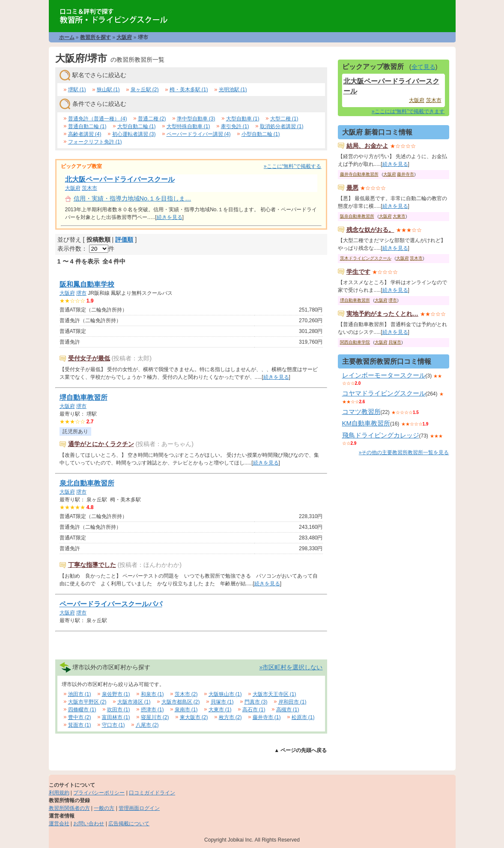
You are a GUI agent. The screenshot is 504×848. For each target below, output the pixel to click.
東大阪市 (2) (194, 717)
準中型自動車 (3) (196, 119)
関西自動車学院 (355, 342)
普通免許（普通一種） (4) (98, 119)
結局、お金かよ (367, 146)
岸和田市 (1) (292, 702)
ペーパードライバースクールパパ (111, 604)
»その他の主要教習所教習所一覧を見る (404, 452)
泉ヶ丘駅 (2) (145, 90)
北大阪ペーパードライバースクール (120, 179)
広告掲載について (129, 824)
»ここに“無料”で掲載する (293, 166)
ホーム (67, 37)
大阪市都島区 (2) (181, 702)
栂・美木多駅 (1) (189, 90)
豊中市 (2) (80, 717)
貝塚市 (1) (222, 702)
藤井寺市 (406, 174)
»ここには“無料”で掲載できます (408, 111)
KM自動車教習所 (366, 423)
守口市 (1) (113, 725)
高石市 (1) (254, 710)
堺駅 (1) (77, 90)
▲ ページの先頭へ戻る (300, 750)
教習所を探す (95, 37)
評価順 (124, 240)
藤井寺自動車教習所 (359, 174)
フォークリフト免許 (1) (95, 142)
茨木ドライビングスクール (366, 258)
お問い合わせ (89, 824)
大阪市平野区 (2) (87, 702)
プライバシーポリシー (99, 793)
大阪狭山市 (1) (225, 694)
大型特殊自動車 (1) (188, 126)
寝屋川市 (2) (155, 717)
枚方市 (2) (230, 717)
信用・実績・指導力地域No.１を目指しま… (133, 198)
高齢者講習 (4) (85, 134)
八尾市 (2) (147, 725)
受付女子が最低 (89, 358)
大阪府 (124, 37)
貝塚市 (395, 342)
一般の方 (104, 808)
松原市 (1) (303, 717)
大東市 (399, 216)
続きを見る (170, 217)
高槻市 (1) (288, 710)
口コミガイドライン (152, 793)
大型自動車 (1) (243, 119)
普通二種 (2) (152, 119)
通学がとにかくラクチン (101, 444)
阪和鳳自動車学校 (87, 284)
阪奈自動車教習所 (357, 216)
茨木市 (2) (186, 694)
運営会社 (59, 824)
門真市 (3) (256, 702)
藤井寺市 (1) (267, 717)
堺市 (81, 293)
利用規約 (59, 793)
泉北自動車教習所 (87, 483)
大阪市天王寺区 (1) (274, 694)
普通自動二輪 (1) (87, 126)
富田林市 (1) (116, 717)
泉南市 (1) (186, 710)
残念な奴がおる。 (370, 230)
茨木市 (89, 188)
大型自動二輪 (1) (137, 126)
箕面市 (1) (80, 725)
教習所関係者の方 (69, 808)
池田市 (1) (80, 694)
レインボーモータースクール (384, 375)
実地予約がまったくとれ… (382, 314)
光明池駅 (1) (233, 90)
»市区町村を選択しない (291, 667)
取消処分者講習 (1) (282, 126)
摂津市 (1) (152, 710)
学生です (358, 272)
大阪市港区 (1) (134, 702)
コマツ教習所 (361, 412)
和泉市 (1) (152, 694)
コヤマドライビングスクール (384, 393)
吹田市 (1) (119, 710)
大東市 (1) (220, 710)
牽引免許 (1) (235, 126)
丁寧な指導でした (92, 565)
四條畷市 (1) (82, 710)
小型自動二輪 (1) (261, 134)
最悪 (352, 188)
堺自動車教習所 (84, 397)
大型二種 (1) (284, 119)
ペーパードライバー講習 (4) (199, 134)
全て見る (423, 67)
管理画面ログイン (139, 808)
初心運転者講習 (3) (134, 134)
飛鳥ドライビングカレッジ (381, 435)
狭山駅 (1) (108, 90)
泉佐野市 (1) (116, 694)
